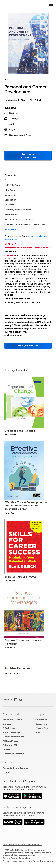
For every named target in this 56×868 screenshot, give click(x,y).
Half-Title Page (12, 185)
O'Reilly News (10, 728)
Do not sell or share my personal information (22, 845)
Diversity (7, 749)
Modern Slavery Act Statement (39, 861)
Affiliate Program (12, 741)
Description (10, 200)
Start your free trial (28, 346)
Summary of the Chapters (18, 210)
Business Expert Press (20, 135)
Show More (10, 229)
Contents (9, 205)
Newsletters (41, 724)
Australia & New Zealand (15, 768)
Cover (7, 180)
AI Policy (40, 732)
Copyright (10, 195)
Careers (7, 724)
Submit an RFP (10, 745)
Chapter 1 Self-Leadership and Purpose (24, 224)
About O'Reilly (11, 714)
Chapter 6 (10, 255)
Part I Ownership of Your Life (19, 220)
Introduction (11, 215)
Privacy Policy (42, 728)
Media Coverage (11, 732)
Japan (6, 772)
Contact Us (41, 720)
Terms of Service (10, 858)
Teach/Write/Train (12, 720)
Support (41, 714)
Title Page (10, 190)
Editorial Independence (13, 861)
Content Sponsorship (14, 754)
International (11, 762)
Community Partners (13, 737)
